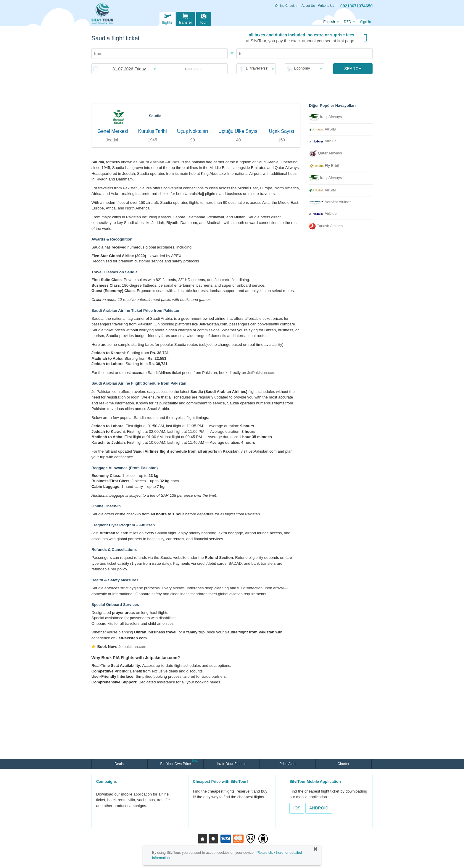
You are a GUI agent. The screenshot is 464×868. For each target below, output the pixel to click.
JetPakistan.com (261, 373)
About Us (308, 6)
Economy (302, 68)
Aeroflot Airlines (330, 202)
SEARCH (353, 69)
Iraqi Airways (325, 117)
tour (204, 18)
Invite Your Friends (232, 764)
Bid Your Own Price (176, 763)
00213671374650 (356, 6)
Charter (344, 764)
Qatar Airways (326, 153)
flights (167, 18)
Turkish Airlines (326, 226)
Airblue (323, 141)
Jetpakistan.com (132, 647)
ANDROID (319, 808)
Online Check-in (287, 6)
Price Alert (287, 764)
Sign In (366, 22)
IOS (297, 808)
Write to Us (326, 6)
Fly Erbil (324, 166)
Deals (120, 764)
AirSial (322, 129)
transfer (186, 18)
